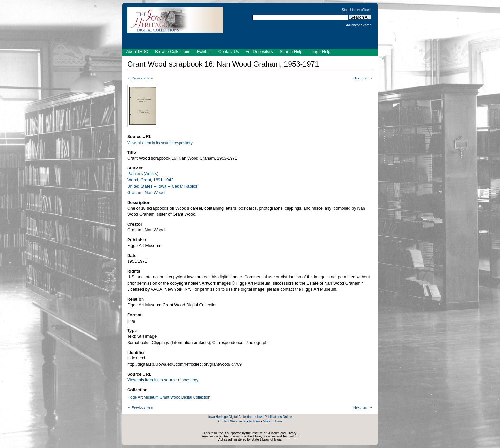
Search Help (291, 52)
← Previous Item (140, 78)
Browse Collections (173, 52)
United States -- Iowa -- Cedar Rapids (162, 186)
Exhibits (204, 52)
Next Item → (363, 78)
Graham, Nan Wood (146, 193)
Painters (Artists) (143, 173)
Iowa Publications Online (275, 417)
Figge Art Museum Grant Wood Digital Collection (169, 397)
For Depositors (259, 52)
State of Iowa (272, 421)
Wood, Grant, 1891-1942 (150, 180)
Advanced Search (359, 25)
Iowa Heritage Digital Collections (231, 417)
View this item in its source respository (160, 143)
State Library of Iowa (357, 10)
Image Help (320, 52)
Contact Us (229, 52)
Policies (255, 421)
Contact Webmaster (232, 421)
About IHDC (137, 52)
